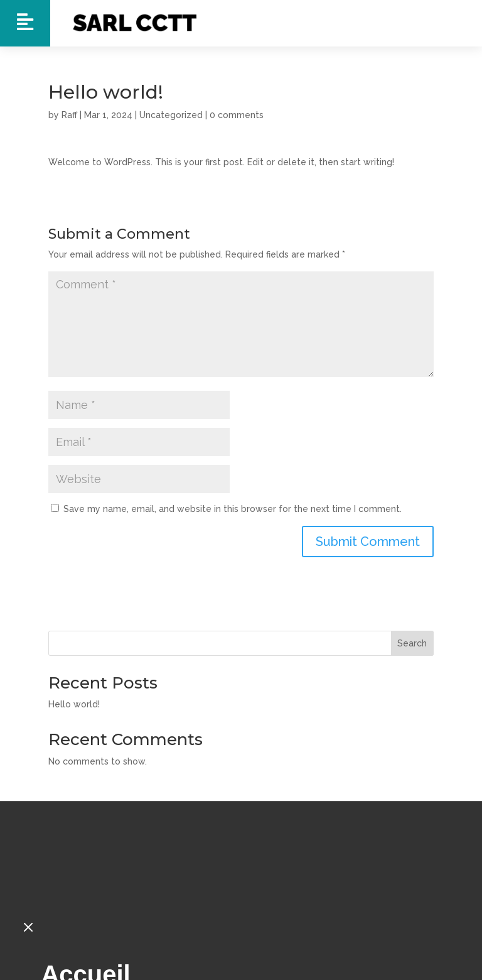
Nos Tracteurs (125, 936)
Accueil (85, 898)
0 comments (237, 115)
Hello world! (74, 704)
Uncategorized (171, 115)
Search (412, 643)
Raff (69, 115)
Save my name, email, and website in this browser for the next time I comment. (233, 509)
